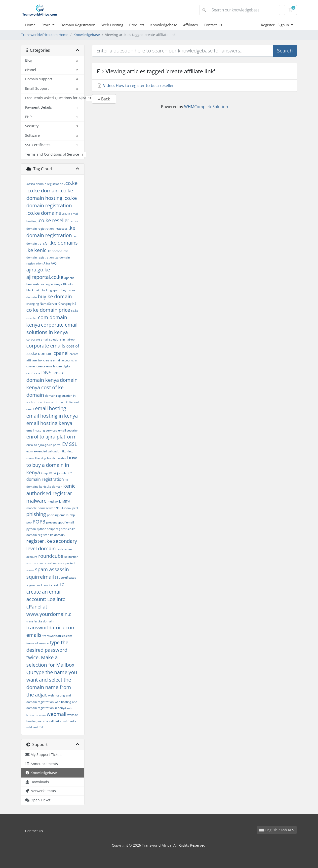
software (40, 563)
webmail (57, 714)
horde (51, 458)
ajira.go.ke (38, 270)
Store (46, 25)
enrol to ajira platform (52, 437)
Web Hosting (112, 25)
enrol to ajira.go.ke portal (44, 445)
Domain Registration (78, 25)
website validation (50, 721)
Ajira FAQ (50, 263)
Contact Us (213, 25)
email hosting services (42, 430)
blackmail (33, 290)
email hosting (51, 408)
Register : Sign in (275, 25)
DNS (46, 372)
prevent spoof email (60, 522)
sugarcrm (33, 585)
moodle (32, 508)
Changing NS (67, 304)
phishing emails (58, 515)
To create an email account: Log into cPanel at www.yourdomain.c (49, 599)
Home (30, 25)
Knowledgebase (164, 25)
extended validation (48, 451)
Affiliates (190, 25)
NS (58, 508)
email (30, 409)
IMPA (53, 473)
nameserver (46, 508)
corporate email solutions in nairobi (51, 339)
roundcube (51, 556)
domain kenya (43, 380)
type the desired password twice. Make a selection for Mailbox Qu (50, 657)
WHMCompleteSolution (206, 107)
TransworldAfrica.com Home (45, 35)
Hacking (41, 458)
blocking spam (50, 290)
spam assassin (52, 569)
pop (29, 522)
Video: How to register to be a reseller (136, 86)
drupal (59, 402)
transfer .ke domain (40, 621)
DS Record (72, 402)
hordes (61, 458)
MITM (66, 501)
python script (46, 529)
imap (44, 473)
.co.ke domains (44, 213)
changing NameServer (42, 304)
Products (137, 25)
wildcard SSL (35, 727)
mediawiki (54, 501)
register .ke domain (51, 535)
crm (59, 366)
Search (285, 51)
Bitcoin (68, 284)
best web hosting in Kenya (44, 284)
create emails (46, 366)
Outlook (66, 508)
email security (68, 430)
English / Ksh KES (277, 830)
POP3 (39, 522)
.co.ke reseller (53, 220)
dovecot (48, 402)
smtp (30, 563)
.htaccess (61, 229)
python (31, 529)
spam (30, 570)
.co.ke (71, 183)
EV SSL (70, 444)
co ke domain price (48, 310)
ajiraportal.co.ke (45, 277)
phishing (36, 514)
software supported (61, 563)
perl (75, 508)
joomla (62, 473)
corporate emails (46, 346)
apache (69, 278)
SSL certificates (65, 578)
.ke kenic (36, 250)
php (72, 515)
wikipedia (70, 721)
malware (36, 501)
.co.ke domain (42, 191)
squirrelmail (40, 577)
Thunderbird (49, 585)
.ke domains (64, 243)
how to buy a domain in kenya (52, 465)
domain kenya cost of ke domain (52, 387)
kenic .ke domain (51, 487)
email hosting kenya (49, 423)
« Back (104, 99)
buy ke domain (55, 296)
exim (30, 451)
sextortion (71, 557)
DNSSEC (58, 373)
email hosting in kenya (52, 416)
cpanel (61, 353)
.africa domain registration (45, 184)
